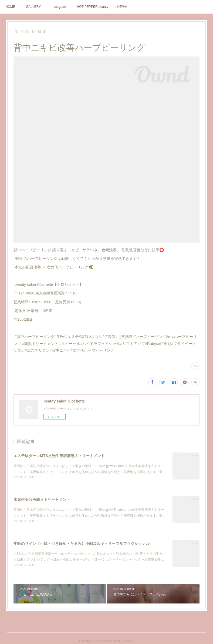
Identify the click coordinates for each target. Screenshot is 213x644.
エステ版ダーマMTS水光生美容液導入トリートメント (59, 456)
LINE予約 (122, 7)
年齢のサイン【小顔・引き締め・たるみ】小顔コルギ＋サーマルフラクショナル (82, 544)
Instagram (59, 7)
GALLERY (33, 7)
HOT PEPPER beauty (93, 7)
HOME (10, 7)
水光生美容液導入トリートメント (42, 499)
